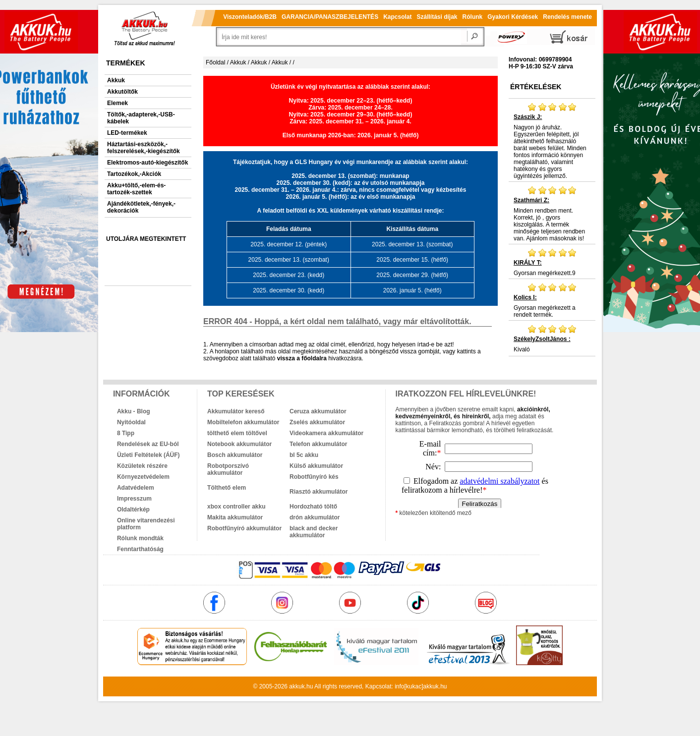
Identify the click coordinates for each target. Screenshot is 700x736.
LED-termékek (127, 133)
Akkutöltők (122, 92)
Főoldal (215, 62)
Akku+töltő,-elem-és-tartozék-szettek (136, 189)
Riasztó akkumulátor (319, 492)
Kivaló (552, 339)
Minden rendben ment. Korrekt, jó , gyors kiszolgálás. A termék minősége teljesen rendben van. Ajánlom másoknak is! (552, 214)
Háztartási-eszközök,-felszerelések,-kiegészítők (144, 148)
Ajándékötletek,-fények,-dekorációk (141, 207)
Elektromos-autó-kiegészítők (147, 163)
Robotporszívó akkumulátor (228, 469)
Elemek (117, 103)
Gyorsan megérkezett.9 (552, 262)
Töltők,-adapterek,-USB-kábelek (141, 118)
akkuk (297, 686)
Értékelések (536, 87)
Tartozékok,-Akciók (134, 174)
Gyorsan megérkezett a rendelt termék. (552, 300)
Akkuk (116, 80)
